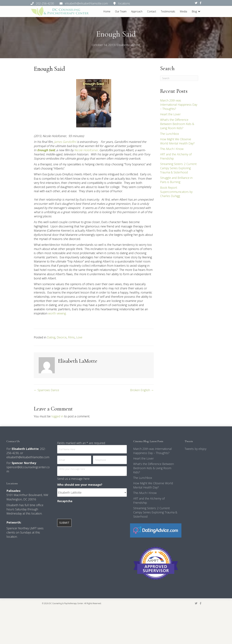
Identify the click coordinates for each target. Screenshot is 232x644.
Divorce (62, 337)
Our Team (121, 11)
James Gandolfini (65, 142)
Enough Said (46, 150)
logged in (57, 416)
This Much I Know (172, 149)
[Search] (179, 78)
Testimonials (168, 11)
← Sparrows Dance (46, 390)
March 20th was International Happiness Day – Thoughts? (179, 105)
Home (107, 11)
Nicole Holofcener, (86, 150)
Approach (137, 11)
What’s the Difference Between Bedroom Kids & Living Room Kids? (177, 124)
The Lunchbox (170, 134)
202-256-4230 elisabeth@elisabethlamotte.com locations (80, 3)
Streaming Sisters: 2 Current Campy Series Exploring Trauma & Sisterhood (178, 168)
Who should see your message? (80, 485)
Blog (194, 11)
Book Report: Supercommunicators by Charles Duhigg (176, 192)
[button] (199, 11)
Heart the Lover (170, 114)
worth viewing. (57, 313)
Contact (152, 11)
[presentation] (82, 511)
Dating (51, 337)
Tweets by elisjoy (196, 449)
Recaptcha (65, 501)
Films (71, 337)
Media (183, 11)
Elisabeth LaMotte (128, 45)
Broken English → (142, 390)
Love (79, 337)
